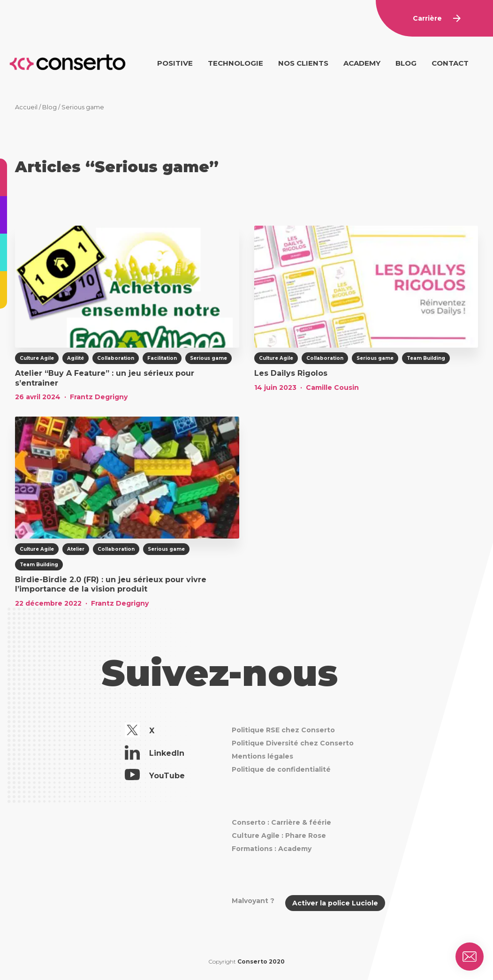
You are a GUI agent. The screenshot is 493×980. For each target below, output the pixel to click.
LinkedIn (155, 754)
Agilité (76, 358)
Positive (175, 63)
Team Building (426, 358)
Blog (406, 63)
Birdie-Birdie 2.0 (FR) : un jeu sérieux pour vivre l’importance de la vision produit (111, 585)
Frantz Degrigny (99, 397)
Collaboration (116, 358)
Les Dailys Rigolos (291, 373)
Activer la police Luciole (335, 903)
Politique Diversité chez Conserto (293, 743)
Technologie (235, 63)
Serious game (209, 358)
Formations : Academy (272, 849)
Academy (362, 63)
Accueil (26, 107)
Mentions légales (262, 756)
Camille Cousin (332, 387)
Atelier (76, 549)
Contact (450, 63)
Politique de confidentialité (281, 769)
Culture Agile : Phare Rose (279, 836)
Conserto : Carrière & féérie (281, 822)
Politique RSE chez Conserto (283, 730)
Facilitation (162, 358)
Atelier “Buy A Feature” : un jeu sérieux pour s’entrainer (105, 378)
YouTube (155, 776)
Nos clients (303, 63)
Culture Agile (37, 358)
